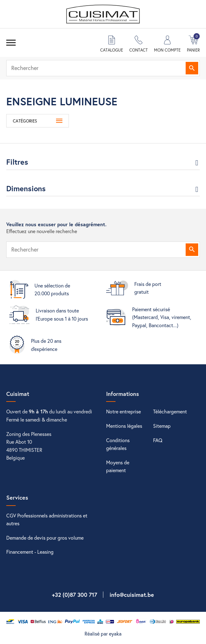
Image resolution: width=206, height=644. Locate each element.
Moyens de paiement (118, 466)
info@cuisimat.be (132, 595)
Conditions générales (118, 444)
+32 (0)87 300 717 (75, 595)
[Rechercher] (103, 68)
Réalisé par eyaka (103, 634)
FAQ (158, 440)
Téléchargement (170, 411)
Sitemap (162, 426)
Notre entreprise (124, 411)
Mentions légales (124, 426)
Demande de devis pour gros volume (45, 538)
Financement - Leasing (30, 552)
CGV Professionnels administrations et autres (47, 519)
